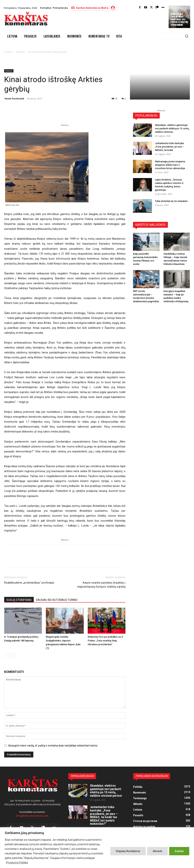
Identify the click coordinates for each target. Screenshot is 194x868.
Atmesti (157, 851)
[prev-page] (7, 656)
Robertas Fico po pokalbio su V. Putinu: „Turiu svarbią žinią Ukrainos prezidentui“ (106, 641)
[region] (97, 848)
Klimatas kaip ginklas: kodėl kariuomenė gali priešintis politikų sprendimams (179, 19)
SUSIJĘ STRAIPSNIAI (19, 600)
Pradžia (8, 52)
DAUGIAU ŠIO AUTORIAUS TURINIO (57, 600)
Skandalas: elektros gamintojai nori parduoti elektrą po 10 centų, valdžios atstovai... (172, 129)
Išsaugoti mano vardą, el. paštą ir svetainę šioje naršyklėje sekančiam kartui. (53, 746)
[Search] (187, 36)
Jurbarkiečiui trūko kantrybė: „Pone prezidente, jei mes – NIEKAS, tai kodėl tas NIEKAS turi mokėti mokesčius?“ (104, 815)
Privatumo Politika (17, 863)
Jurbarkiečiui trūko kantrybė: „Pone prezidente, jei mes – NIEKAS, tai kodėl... (170, 147)
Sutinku (179, 851)
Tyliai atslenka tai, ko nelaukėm (171, 201)
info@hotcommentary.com (32, 816)
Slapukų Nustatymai (128, 851)
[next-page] (13, 656)
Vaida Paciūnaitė (14, 98)
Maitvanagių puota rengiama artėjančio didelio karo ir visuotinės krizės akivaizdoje (170, 165)
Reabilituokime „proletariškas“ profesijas (29, 583)
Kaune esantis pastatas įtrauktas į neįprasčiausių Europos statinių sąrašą (101, 585)
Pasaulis (20, 52)
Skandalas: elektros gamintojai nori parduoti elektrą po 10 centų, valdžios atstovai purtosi (106, 791)
